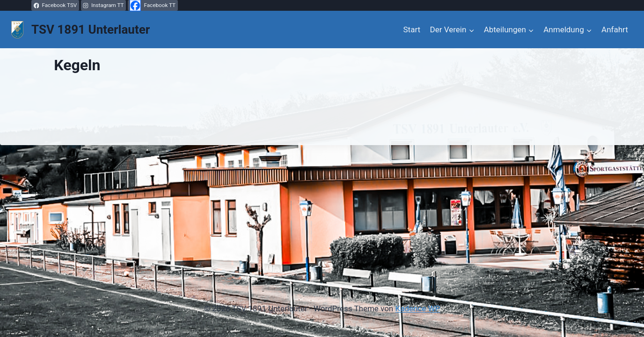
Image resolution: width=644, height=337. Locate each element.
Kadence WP (417, 308)
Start (412, 29)
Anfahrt (615, 29)
